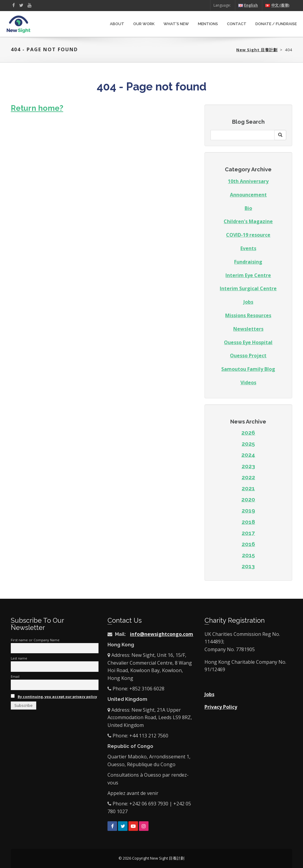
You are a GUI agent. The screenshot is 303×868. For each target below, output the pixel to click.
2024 (248, 455)
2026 (248, 433)
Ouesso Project (248, 356)
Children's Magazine (248, 221)
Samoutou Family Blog (248, 369)
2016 (248, 544)
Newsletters (248, 329)
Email (15, 676)
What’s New (176, 24)
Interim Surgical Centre (248, 288)
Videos (248, 382)
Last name (19, 658)
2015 (248, 555)
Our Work (144, 24)
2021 (248, 488)
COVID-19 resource (248, 235)
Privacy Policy (221, 707)
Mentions (208, 24)
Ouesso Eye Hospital (248, 342)
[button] (280, 135)
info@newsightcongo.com (162, 634)
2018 (248, 522)
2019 (248, 510)
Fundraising (248, 262)
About (117, 24)
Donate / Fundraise (276, 24)
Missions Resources (248, 315)
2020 (248, 499)
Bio (248, 208)
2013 (248, 566)
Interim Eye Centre (248, 275)
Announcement (248, 195)
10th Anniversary (248, 181)
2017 (248, 533)
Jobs (248, 302)
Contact (237, 24)
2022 (248, 477)
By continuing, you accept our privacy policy (57, 697)
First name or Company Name (35, 640)
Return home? (37, 108)
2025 (248, 444)
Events (248, 248)
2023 (248, 466)
